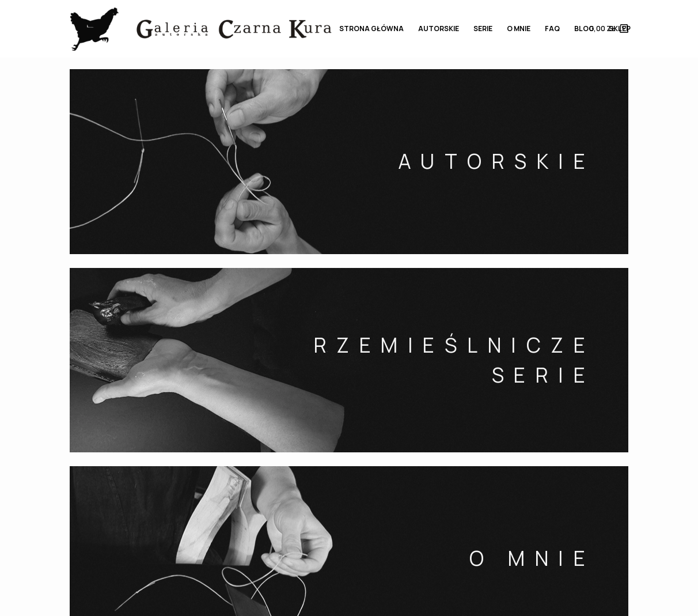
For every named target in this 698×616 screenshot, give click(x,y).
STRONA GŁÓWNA (371, 29)
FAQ (552, 29)
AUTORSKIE (439, 29)
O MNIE (519, 29)
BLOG (584, 29)
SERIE (483, 29)
